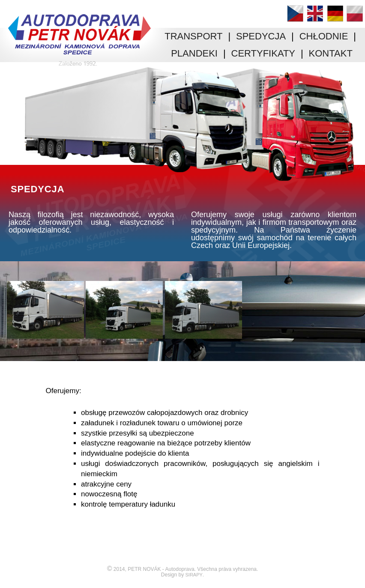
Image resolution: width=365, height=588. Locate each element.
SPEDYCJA (261, 36)
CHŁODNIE (324, 36)
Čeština (295, 13)
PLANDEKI (194, 53)
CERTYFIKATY (263, 53)
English (315, 13)
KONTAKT (331, 53)
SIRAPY (194, 575)
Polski (355, 13)
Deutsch (335, 13)
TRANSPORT (193, 36)
